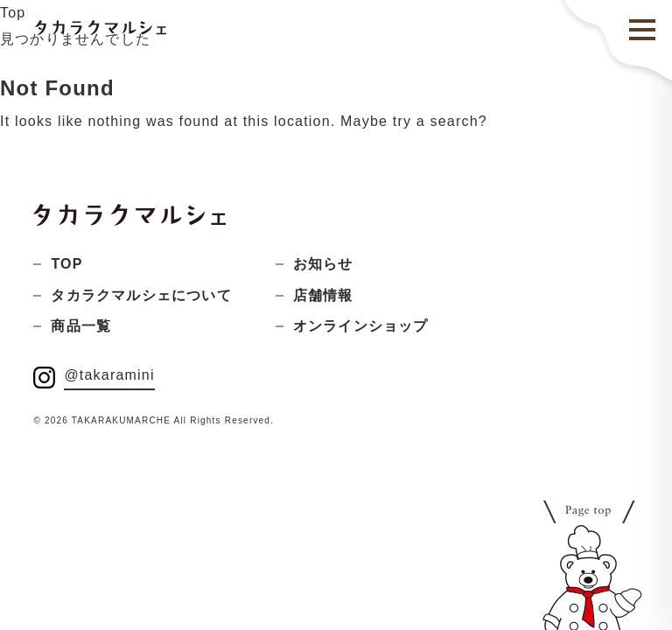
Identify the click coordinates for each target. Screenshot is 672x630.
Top (13, 13)
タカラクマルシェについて (141, 295)
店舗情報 (323, 295)
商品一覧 (81, 326)
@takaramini (109, 375)
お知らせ (323, 264)
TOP (66, 264)
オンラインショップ (361, 326)
